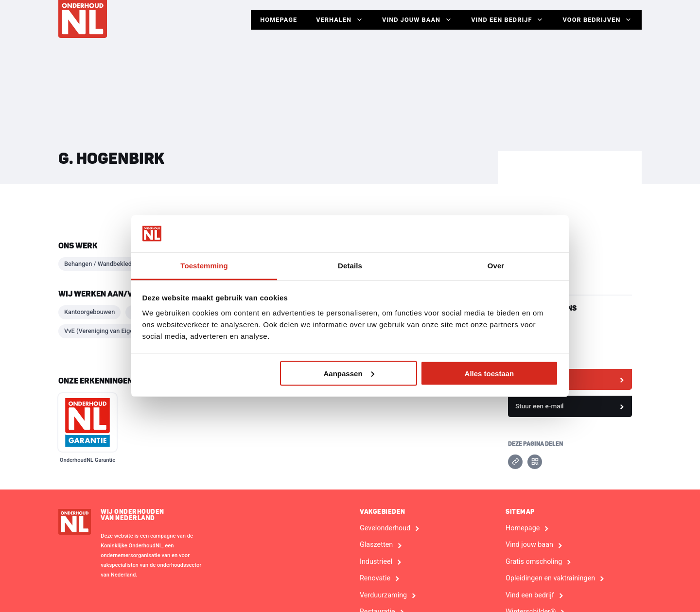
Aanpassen (349, 373)
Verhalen (338, 20)
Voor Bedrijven (597, 20)
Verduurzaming (383, 595)
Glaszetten (376, 545)
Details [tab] (350, 266)
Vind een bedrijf (507, 20)
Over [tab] (496, 266)
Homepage (277, 20)
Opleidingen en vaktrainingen (550, 578)
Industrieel (376, 562)
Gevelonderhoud (385, 528)
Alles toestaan (490, 373)
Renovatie (375, 578)
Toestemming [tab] (204, 266)
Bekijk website (537, 379)
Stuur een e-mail (540, 406)
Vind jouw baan (416, 20)
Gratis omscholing (534, 562)
